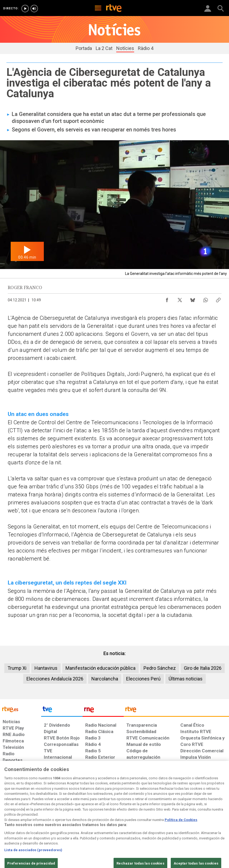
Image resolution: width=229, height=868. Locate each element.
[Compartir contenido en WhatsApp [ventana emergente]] (205, 299)
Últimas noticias (186, 679)
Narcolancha (105, 679)
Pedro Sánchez (160, 668)
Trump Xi (17, 668)
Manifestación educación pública (100, 668)
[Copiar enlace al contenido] (218, 299)
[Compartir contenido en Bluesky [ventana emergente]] (193, 299)
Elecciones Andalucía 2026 (55, 679)
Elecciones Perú (143, 679)
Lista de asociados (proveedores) (33, 863)
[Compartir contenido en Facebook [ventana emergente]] (167, 299)
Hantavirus (46, 668)
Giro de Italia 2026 (203, 668)
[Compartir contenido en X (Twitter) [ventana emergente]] (180, 299)
